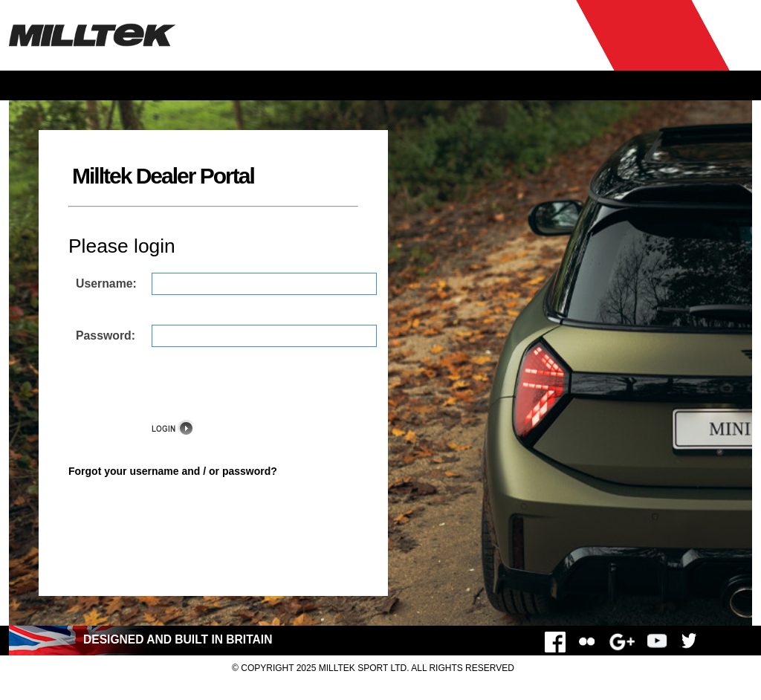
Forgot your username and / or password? (173, 471)
